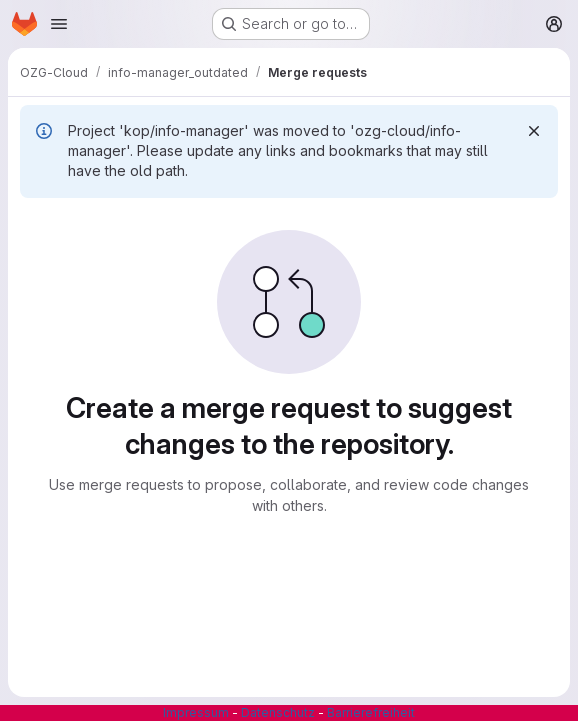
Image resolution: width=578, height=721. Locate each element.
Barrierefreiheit (371, 712)
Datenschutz (278, 712)
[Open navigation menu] (59, 24)
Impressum (196, 712)
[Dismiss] (534, 131)
